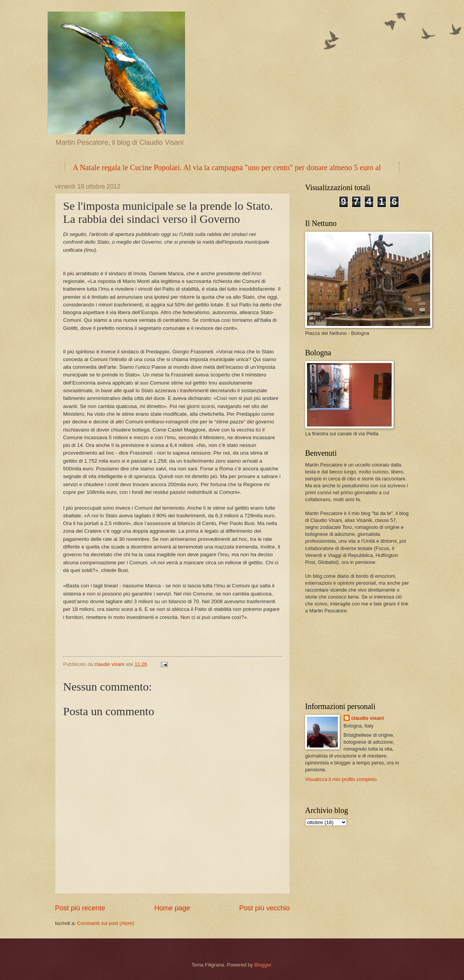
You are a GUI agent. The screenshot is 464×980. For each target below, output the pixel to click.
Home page (172, 908)
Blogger (263, 965)
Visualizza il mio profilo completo (341, 779)
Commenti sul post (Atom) (106, 923)
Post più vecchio (265, 908)
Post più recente (80, 908)
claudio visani (368, 718)
